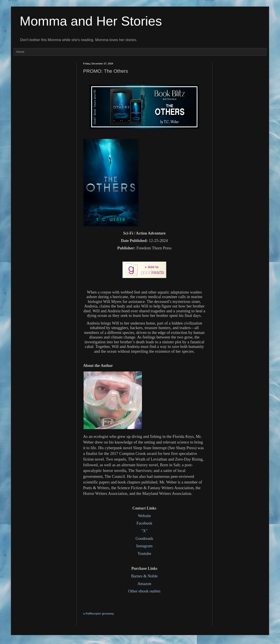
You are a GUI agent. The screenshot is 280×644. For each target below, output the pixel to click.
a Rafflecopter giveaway (99, 614)
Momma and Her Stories (91, 21)
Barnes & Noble (144, 576)
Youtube (144, 553)
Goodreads (144, 538)
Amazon (144, 584)
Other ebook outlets (144, 591)
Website (144, 516)
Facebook (144, 523)
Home (20, 52)
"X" (144, 531)
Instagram (144, 546)
